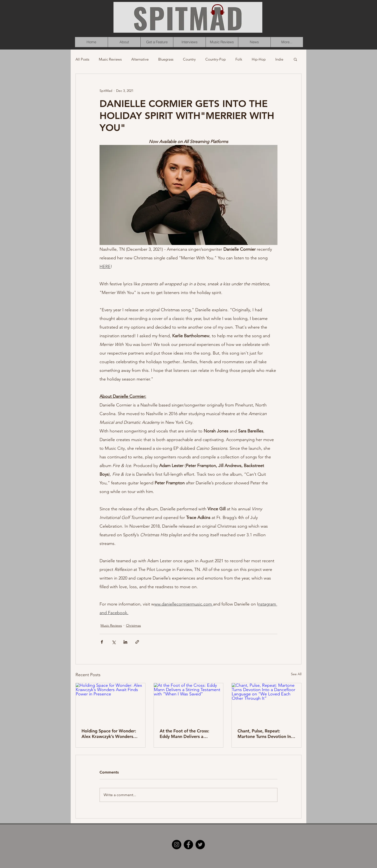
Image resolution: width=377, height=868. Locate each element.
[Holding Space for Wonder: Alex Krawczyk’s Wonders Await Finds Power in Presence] (110, 703)
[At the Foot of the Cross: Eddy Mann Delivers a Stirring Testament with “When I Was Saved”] (189, 703)
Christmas (133, 625)
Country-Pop (216, 59)
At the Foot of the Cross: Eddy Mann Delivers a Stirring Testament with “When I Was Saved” (184, 734)
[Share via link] (137, 642)
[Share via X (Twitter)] (114, 642)
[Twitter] (200, 845)
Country (189, 59)
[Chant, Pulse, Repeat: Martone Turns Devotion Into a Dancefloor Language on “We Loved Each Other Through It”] (267, 703)
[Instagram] (177, 845)
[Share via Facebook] (102, 642)
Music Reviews (110, 59)
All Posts (82, 59)
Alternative (140, 59)
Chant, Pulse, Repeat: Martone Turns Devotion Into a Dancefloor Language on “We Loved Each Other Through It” (266, 734)
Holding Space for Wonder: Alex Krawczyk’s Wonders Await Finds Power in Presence (109, 734)
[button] (295, 59)
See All (296, 674)
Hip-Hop (259, 59)
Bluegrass (166, 59)
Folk (239, 59)
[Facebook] (188, 845)
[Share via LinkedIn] (125, 642)
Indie (279, 59)
